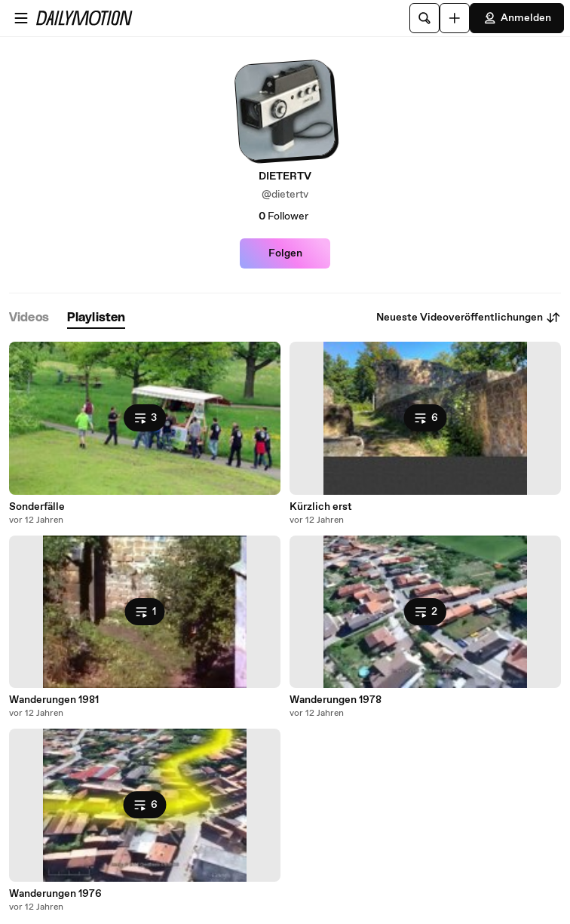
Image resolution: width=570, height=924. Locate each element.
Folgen (285, 253)
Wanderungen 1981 (54, 700)
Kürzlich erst (321, 507)
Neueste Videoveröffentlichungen (469, 318)
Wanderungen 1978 (336, 700)
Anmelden (517, 18)
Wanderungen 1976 (55, 894)
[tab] (29, 318)
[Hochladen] (455, 18)
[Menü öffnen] (21, 18)
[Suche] (424, 18)
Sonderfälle (37, 507)
